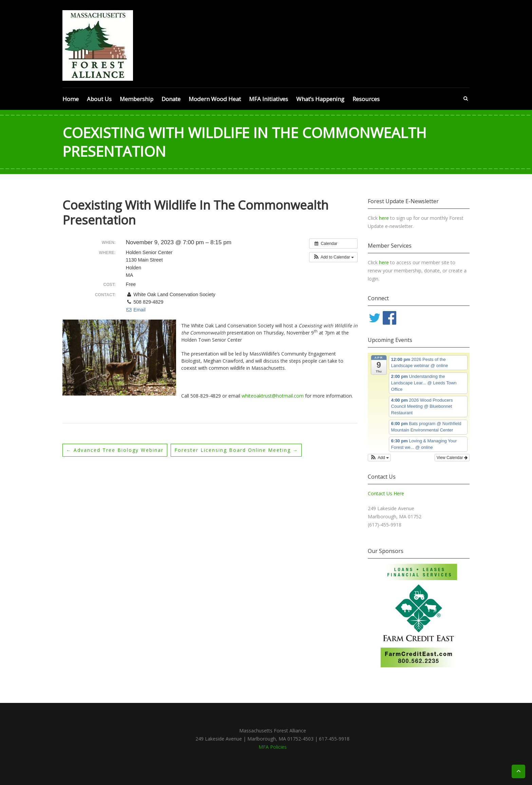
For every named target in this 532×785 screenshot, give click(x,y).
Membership (137, 99)
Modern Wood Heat (215, 99)
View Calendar (452, 458)
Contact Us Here (386, 493)
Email (136, 310)
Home (71, 99)
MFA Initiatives (269, 99)
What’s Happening (320, 99)
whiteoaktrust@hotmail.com (273, 396)
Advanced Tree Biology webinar (115, 450)
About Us (99, 99)
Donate (171, 99)
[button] (333, 257)
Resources (366, 99)
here (385, 218)
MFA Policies (273, 747)
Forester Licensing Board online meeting (236, 450)
